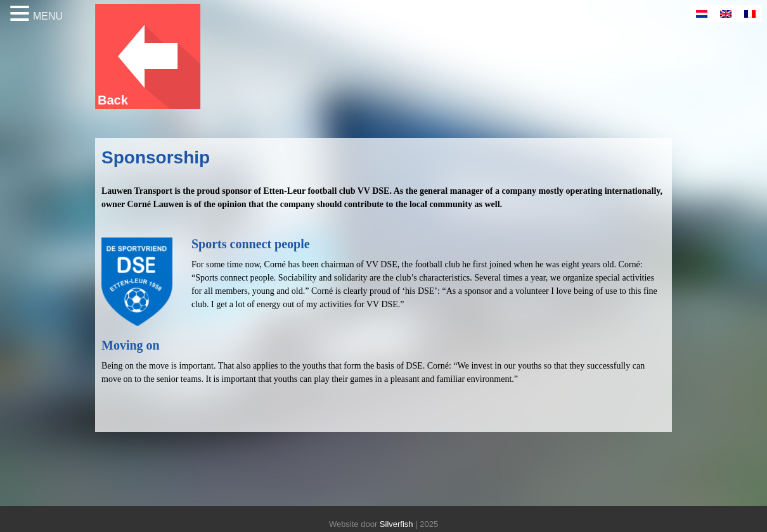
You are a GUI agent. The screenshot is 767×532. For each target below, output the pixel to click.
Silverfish (396, 524)
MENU (48, 16)
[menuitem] (702, 14)
